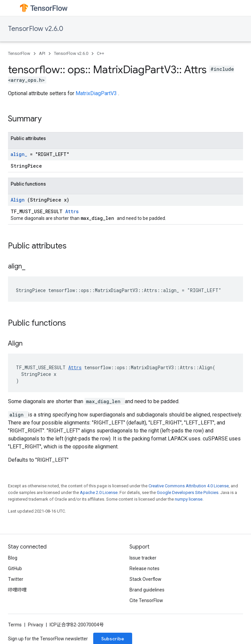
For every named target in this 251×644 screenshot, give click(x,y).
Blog (13, 558)
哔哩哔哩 (17, 590)
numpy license (189, 499)
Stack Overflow (145, 579)
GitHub (15, 568)
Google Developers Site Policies (188, 492)
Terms (15, 625)
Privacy (36, 625)
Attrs (72, 211)
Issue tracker (143, 558)
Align (19, 200)
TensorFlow (19, 53)
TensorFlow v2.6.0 (36, 29)
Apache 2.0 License (99, 492)
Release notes (144, 568)
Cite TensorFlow (146, 600)
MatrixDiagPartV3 (97, 93)
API (42, 53)
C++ (101, 53)
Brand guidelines (147, 590)
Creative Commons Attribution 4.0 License (189, 486)
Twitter (16, 579)
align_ (20, 154)
